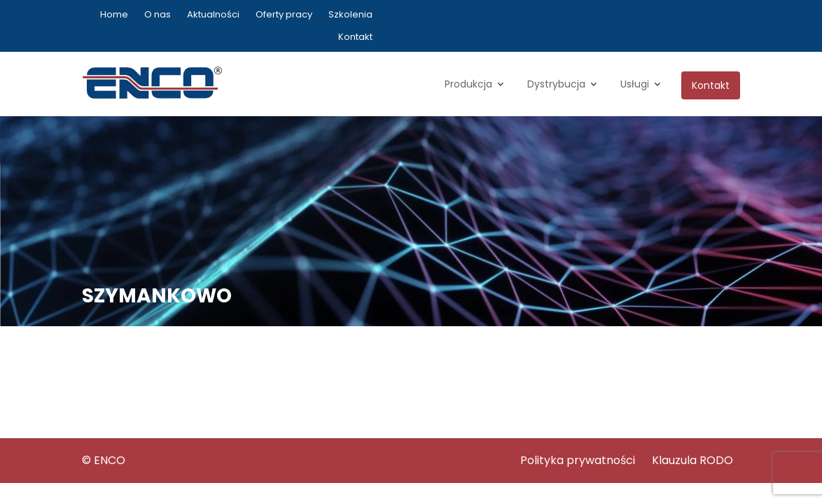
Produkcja (468, 84)
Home (114, 14)
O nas (158, 14)
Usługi (635, 84)
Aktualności (213, 14)
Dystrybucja (556, 84)
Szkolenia (350, 14)
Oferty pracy (284, 14)
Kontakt (355, 37)
